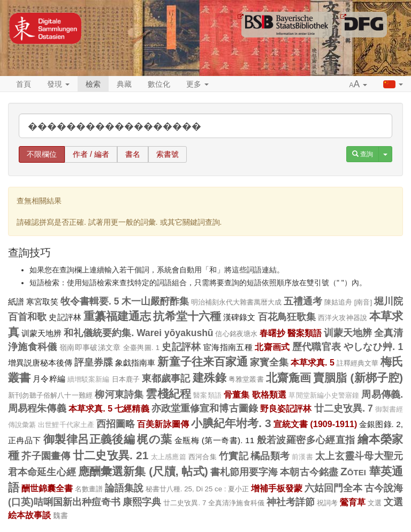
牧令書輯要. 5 (90, 301)
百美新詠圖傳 (163, 424)
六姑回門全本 (333, 488)
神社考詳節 (291, 502)
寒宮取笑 (42, 302)
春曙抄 (272, 333)
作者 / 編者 (91, 154)
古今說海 (384, 488)
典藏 (124, 84)
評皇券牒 (94, 362)
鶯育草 (353, 502)
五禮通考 (303, 301)
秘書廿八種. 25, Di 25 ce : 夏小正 (197, 489)
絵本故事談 (29, 515)
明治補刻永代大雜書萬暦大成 (236, 302)
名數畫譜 (89, 489)
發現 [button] (58, 84)
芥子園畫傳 (46, 456)
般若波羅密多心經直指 (306, 440)
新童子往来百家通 (202, 362)
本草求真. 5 (313, 362)
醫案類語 (305, 333)
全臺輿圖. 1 (141, 348)
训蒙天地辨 (41, 333)
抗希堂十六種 (187, 316)
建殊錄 (210, 378)
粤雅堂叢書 (246, 379)
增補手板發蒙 (277, 488)
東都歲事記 (166, 378)
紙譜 (16, 302)
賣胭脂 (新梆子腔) (358, 378)
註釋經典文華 (357, 363)
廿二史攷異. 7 (344, 408)
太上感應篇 (169, 457)
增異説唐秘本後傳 (40, 363)
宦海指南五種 (228, 347)
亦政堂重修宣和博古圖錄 (205, 408)
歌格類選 (269, 394)
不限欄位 (42, 154)
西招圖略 (116, 424)
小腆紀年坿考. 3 (231, 423)
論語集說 (124, 488)
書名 (133, 154)
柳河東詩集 (119, 394)
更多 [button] (197, 84)
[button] (359, 85)
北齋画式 (272, 347)
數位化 (159, 84)
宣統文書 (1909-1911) (315, 424)
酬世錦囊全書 (47, 488)
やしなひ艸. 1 (373, 347)
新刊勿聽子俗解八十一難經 (50, 395)
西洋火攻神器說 (342, 318)
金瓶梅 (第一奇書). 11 (214, 440)
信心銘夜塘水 (236, 334)
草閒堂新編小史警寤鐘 (324, 396)
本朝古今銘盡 (309, 472)
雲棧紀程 (168, 394)
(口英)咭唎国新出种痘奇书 (64, 502)
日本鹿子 (126, 379)
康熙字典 (142, 502)
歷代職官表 (317, 347)
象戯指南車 (135, 363)
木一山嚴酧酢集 (155, 301)
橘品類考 (270, 456)
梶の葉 (154, 439)
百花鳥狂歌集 (287, 317)
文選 (375, 503)
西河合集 (203, 457)
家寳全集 (269, 362)
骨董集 (237, 394)
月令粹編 (49, 379)
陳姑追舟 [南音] (348, 302)
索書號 (168, 154)
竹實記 (234, 456)
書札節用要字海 (244, 472)
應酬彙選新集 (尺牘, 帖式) (143, 471)
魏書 (60, 515)
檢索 (93, 84)
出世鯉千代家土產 (66, 425)
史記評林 (65, 317)
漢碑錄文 (239, 317)
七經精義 (132, 408)
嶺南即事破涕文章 (90, 347)
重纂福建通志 (117, 316)
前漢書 (302, 457)
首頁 (24, 84)
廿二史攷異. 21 (111, 455)
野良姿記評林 (286, 408)
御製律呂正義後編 (89, 439)
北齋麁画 (288, 378)
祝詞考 (327, 503)
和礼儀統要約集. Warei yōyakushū (138, 333)
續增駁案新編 (89, 379)
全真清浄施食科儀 (236, 503)
